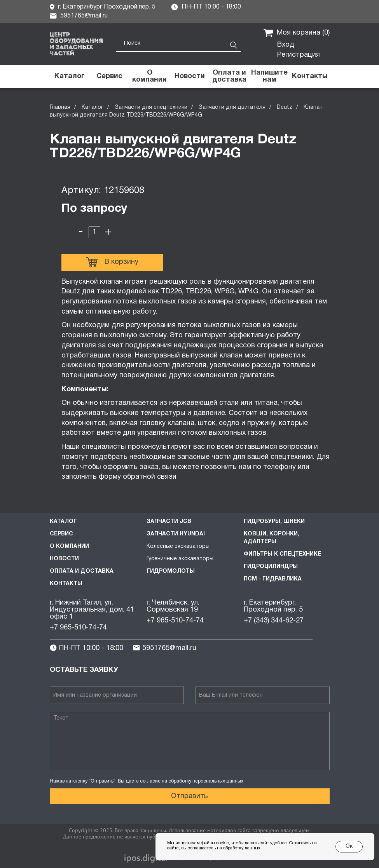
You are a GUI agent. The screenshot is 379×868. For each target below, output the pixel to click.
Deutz (285, 107)
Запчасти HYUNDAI (176, 534)
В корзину (112, 262)
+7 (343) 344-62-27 (274, 621)
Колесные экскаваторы (178, 546)
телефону (279, 467)
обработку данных (242, 848)
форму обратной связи (139, 477)
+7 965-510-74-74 (78, 628)
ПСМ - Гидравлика (273, 579)
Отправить (189, 796)
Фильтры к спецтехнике (282, 554)
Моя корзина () (297, 33)
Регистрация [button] (299, 55)
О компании (69, 546)
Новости (64, 559)
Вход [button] (286, 45)
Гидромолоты (171, 571)
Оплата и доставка (82, 571)
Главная (60, 107)
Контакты (66, 584)
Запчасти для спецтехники (151, 107)
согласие (150, 781)
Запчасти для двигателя (232, 107)
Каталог (93, 107)
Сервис (61, 534)
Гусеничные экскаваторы (180, 559)
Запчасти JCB (169, 522)
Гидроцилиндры (271, 567)
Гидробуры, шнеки (274, 522)
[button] (270, 77)
